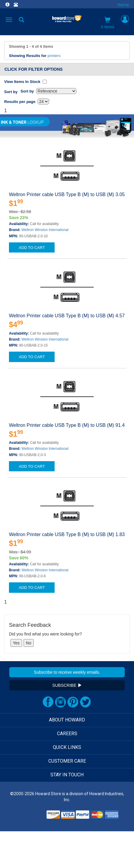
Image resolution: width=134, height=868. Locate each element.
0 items (108, 23)
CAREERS (67, 734)
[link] (30, 817)
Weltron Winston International (45, 230)
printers (54, 56)
